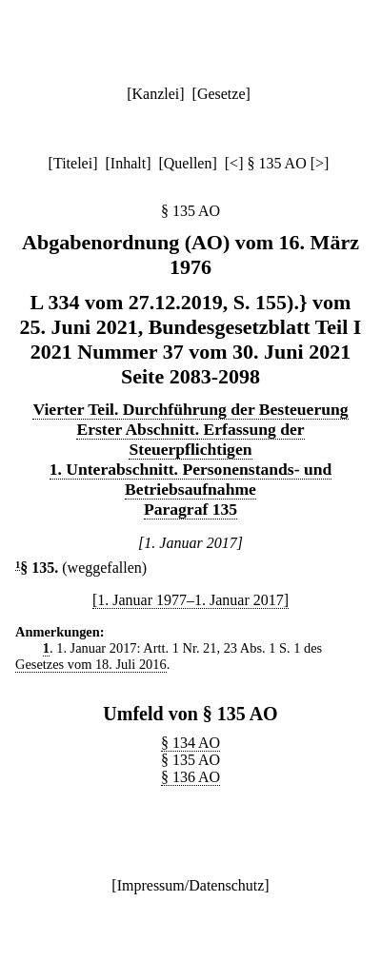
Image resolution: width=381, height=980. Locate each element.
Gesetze (221, 94)
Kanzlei (155, 94)
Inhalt (128, 163)
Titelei (73, 163)
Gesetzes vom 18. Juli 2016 (91, 664)
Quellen (188, 163)
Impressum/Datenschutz (191, 885)
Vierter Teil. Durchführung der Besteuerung (190, 409)
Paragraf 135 (190, 509)
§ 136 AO (190, 777)
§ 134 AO (190, 743)
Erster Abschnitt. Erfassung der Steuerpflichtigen (190, 439)
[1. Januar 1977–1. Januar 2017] (190, 600)
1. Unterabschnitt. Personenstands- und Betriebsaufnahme (191, 479)
